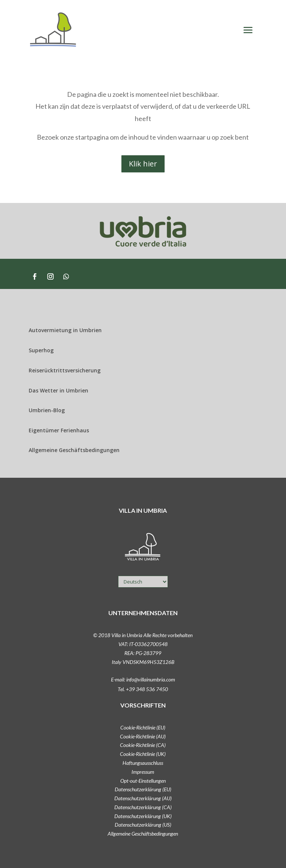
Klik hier (143, 164)
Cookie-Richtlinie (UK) (143, 754)
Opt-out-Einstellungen (143, 781)
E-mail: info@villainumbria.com (143, 679)
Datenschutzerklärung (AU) (143, 798)
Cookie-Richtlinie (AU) (143, 736)
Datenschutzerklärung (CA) (143, 807)
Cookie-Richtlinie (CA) (143, 745)
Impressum (143, 772)
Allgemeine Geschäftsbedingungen (143, 834)
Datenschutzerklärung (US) (143, 825)
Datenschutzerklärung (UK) (143, 816)
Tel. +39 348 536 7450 (143, 689)
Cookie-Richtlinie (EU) (143, 727)
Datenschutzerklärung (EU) (143, 789)
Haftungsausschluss (143, 763)
